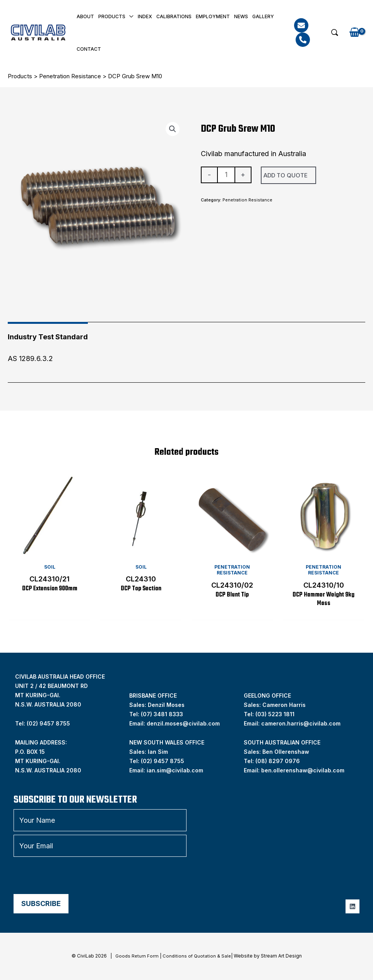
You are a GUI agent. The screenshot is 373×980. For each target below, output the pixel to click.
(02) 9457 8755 (163, 762)
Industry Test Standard (48, 337)
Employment (213, 16)
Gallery (263, 16)
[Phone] (303, 40)
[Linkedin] (352, 907)
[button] (335, 33)
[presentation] (72, 876)
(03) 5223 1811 (275, 715)
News (241, 16)
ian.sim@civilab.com (175, 771)
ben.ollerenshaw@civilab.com (303, 771)
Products (112, 16)
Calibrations (174, 16)
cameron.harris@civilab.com (301, 724)
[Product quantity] (226, 175)
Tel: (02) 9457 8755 (43, 724)
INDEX (145, 16)
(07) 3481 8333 (162, 715)
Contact (89, 49)
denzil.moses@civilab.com (183, 724)
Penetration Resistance (70, 76)
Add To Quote (286, 175)
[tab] (48, 334)
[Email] (301, 25)
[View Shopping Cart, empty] (355, 33)
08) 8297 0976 (279, 762)
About (85, 16)
